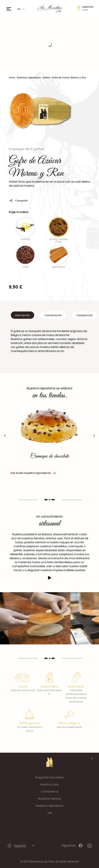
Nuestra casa (49, 784)
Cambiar (85, 9)
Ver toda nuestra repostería (33, 473)
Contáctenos (49, 792)
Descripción (22, 315)
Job (49, 813)
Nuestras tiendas (50, 799)
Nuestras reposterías (50, 806)
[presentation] (5, 436)
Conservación (53, 315)
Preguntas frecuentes (49, 777)
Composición (85, 315)
